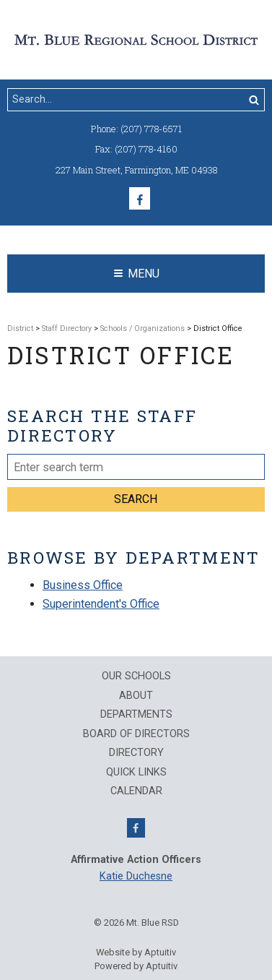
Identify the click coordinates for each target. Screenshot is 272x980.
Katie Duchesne (136, 876)
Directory (136, 753)
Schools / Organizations (142, 328)
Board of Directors (136, 734)
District (20, 328)
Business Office (83, 585)
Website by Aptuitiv (136, 952)
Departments (136, 715)
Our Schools (136, 676)
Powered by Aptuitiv (136, 966)
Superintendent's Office (101, 604)
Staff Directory (67, 328)
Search (136, 499)
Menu (137, 274)
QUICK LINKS (136, 773)
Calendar (136, 791)
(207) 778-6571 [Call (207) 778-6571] (151, 129)
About (136, 696)
